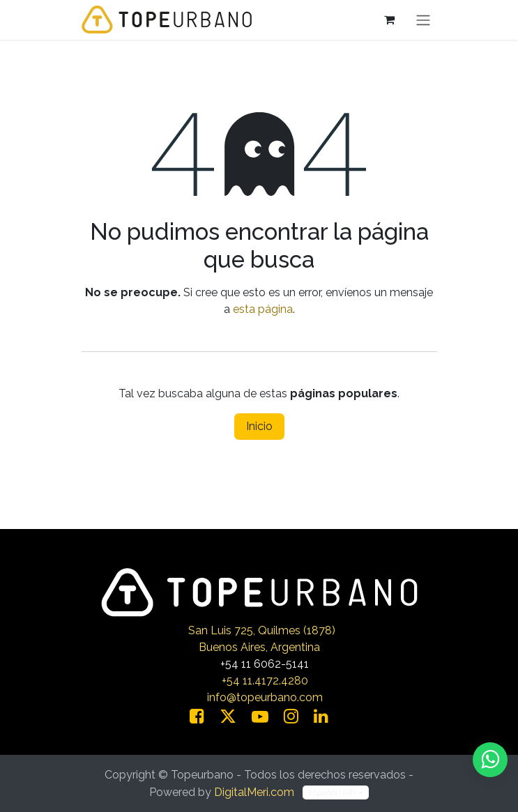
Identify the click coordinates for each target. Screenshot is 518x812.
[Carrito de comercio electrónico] (390, 20)
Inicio (259, 426)
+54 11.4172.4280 (265, 681)
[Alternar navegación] (423, 20)
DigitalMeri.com (254, 792)
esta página (263, 309)
